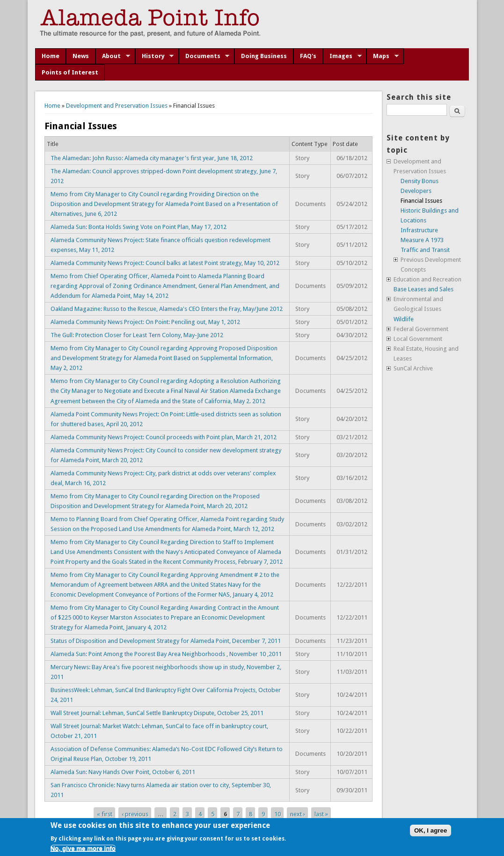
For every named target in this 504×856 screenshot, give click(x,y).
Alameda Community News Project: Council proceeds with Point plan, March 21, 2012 (164, 437)
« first (105, 814)
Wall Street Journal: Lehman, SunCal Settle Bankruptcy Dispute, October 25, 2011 (157, 713)
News (81, 56)
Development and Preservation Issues (117, 106)
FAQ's (308, 56)
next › (298, 814)
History (155, 56)
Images (342, 56)
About (113, 56)
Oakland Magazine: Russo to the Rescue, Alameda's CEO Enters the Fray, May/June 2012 (167, 309)
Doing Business (264, 56)
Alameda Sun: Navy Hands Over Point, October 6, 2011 (123, 772)
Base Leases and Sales (424, 289)
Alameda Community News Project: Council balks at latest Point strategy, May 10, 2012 (165, 263)
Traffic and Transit (425, 250)
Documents (204, 56)
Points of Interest (70, 72)
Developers (416, 191)
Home (51, 56)
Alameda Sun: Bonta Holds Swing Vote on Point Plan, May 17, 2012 (139, 227)
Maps (383, 56)
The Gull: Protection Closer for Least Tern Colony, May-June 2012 (137, 335)
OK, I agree (431, 830)
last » (321, 814)
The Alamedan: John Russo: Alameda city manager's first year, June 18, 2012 (152, 158)
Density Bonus (420, 181)
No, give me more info (83, 848)
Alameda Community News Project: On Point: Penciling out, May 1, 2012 (145, 322)
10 (278, 814)
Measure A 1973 (422, 240)
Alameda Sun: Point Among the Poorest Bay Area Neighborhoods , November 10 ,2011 (166, 654)
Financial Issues (421, 201)
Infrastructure (419, 230)
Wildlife (404, 319)
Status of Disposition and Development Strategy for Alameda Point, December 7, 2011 (166, 641)
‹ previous (135, 814)
